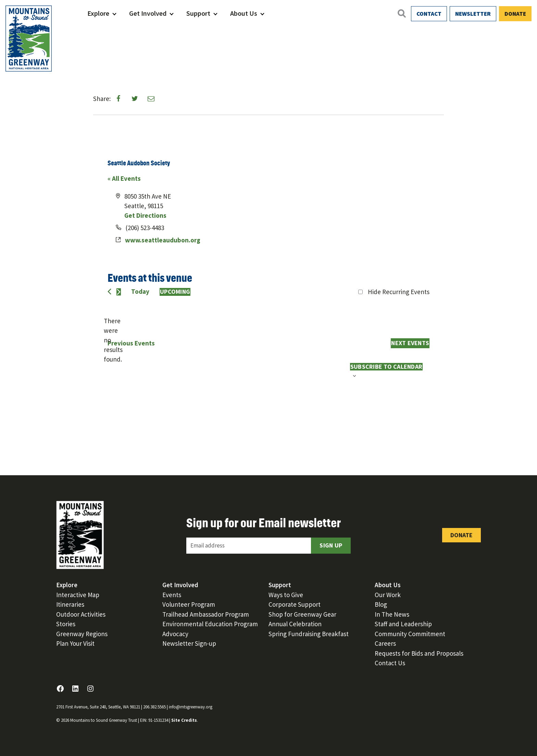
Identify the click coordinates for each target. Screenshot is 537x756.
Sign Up (331, 545)
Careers (385, 643)
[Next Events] (119, 292)
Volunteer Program (189, 604)
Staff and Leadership (403, 624)
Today (140, 291)
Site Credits (184, 720)
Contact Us (390, 663)
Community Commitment (410, 634)
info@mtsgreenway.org (191, 707)
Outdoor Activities (81, 614)
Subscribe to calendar (386, 367)
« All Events (124, 178)
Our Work (388, 595)
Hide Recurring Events (399, 292)
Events (172, 595)
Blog (381, 604)
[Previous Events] (109, 292)
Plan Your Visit (75, 643)
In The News (392, 614)
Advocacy (175, 634)
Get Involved (148, 13)
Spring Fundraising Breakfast (309, 634)
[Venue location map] (348, 223)
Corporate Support (295, 604)
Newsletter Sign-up (189, 643)
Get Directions (145, 215)
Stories (66, 624)
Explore (98, 13)
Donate (515, 14)
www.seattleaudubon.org (163, 240)
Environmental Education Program (210, 624)
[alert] (113, 340)
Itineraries (70, 604)
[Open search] (401, 13)
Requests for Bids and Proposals (419, 653)
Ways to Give (286, 595)
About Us (244, 13)
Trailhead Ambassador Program (206, 614)
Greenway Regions (82, 634)
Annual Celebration (295, 624)
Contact (429, 14)
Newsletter (473, 14)
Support (198, 13)
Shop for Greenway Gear (302, 614)
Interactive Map (78, 595)
